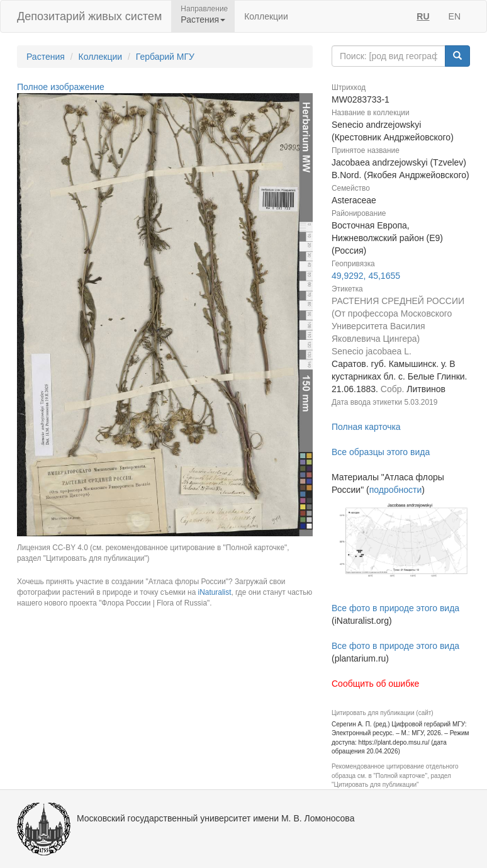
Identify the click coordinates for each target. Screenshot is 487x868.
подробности (396, 490)
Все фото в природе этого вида (395, 608)
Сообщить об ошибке (375, 684)
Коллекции (266, 16)
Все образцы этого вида (381, 452)
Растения (46, 57)
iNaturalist (215, 592)
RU (423, 16)
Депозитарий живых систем (89, 16)
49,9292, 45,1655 (366, 276)
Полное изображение (61, 87)
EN (455, 16)
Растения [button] (203, 20)
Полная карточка (366, 427)
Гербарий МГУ (165, 57)
